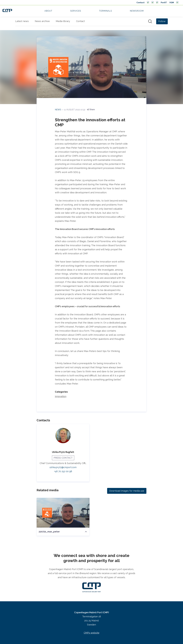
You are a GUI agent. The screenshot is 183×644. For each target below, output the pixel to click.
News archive (42, 21)
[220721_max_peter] (63, 513)
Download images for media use (127, 491)
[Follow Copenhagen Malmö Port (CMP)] (162, 21)
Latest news (22, 21)
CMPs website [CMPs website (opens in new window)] (92, 633)
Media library (63, 21)
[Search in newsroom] (150, 21)
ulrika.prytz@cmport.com (63, 467)
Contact (80, 21)
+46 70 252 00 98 (63, 471)
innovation (61, 396)
